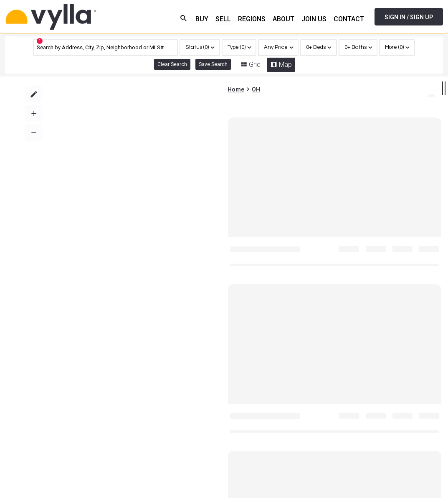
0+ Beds (316, 47)
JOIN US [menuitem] (314, 19)
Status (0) (197, 47)
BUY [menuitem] (202, 19)
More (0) (394, 47)
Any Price (276, 47)
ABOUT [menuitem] (283, 19)
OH (256, 86)
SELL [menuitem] (223, 19)
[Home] (78, 17)
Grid (255, 65)
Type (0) (237, 47)
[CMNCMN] (105, 48)
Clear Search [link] (172, 64)
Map (285, 65)
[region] (397, 48)
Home (236, 86)
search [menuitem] (184, 18)
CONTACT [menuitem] (349, 19)
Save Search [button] (213, 64)
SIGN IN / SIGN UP (409, 17)
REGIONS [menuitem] (252, 19)
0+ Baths (356, 47)
